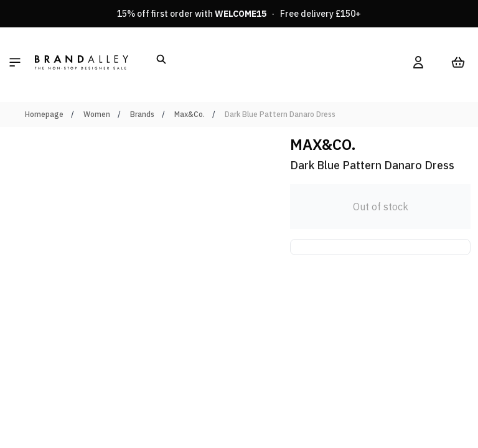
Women (97, 114)
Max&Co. (190, 114)
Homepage (44, 114)
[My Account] (418, 62)
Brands (142, 114)
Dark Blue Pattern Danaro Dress (280, 114)
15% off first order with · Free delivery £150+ (239, 14)
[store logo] (82, 62)
